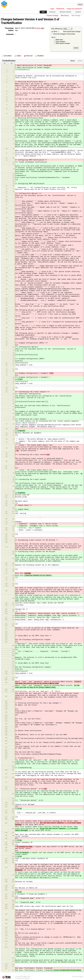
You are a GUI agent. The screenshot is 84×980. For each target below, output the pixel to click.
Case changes (60, 42)
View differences (57, 29)
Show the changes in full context (63, 34)
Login (52, 9)
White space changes (63, 43)
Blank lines (59, 40)
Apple (81, 976)
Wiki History (65, 16)
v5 (12, 63)
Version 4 (31, 19)
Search (78, 12)
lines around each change (69, 32)
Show (54, 32)
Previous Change (52, 16)
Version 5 (50, 19)
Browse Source (65, 12)
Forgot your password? (74, 9)
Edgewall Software (23, 978)
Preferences (60, 9)
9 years (38, 28)
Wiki (43, 12)
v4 (5, 63)
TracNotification (11, 23)
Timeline (52, 12)
